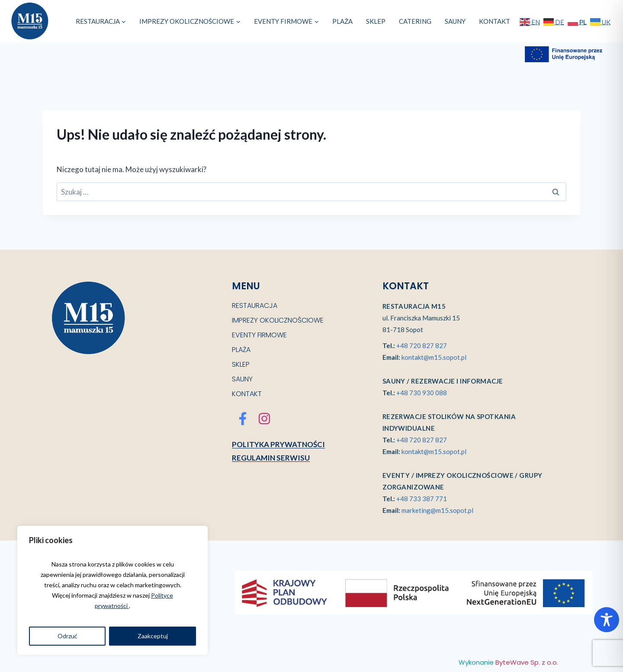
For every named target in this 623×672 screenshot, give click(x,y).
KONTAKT (495, 21)
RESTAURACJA (255, 306)
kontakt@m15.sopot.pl (434, 357)
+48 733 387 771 (422, 499)
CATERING (415, 21)
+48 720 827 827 (422, 346)
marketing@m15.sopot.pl (437, 510)
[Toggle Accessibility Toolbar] (607, 620)
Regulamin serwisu (271, 458)
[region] (112, 590)
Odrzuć (67, 636)
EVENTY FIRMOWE (259, 335)
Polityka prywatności (278, 444)
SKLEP (376, 21)
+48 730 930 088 (422, 393)
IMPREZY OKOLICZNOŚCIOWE (278, 320)
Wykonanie (508, 662)
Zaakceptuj (153, 636)
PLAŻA (342, 21)
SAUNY (455, 21)
